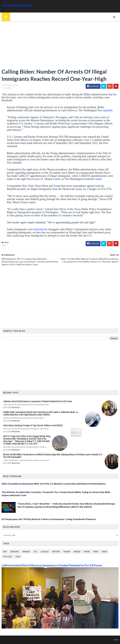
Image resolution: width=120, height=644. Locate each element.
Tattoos (7, 557)
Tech (18, 557)
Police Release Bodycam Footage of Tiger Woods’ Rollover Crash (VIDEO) (33, 425)
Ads (5, 552)
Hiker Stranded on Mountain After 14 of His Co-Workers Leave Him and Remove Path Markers (54, 484)
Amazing (15, 552)
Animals (26, 552)
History (56, 552)
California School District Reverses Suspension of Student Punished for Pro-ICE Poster (37, 401)
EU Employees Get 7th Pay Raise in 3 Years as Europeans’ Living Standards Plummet (49, 519)
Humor (67, 552)
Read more (16, 407)
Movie (87, 552)
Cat (35, 552)
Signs (104, 552)
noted (98, 179)
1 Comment (7, 88)
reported (108, 110)
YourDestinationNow (17, 5)
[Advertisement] (60, 46)
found (57, 186)
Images (77, 552)
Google (45, 552)
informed (39, 229)
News (4, 245)
